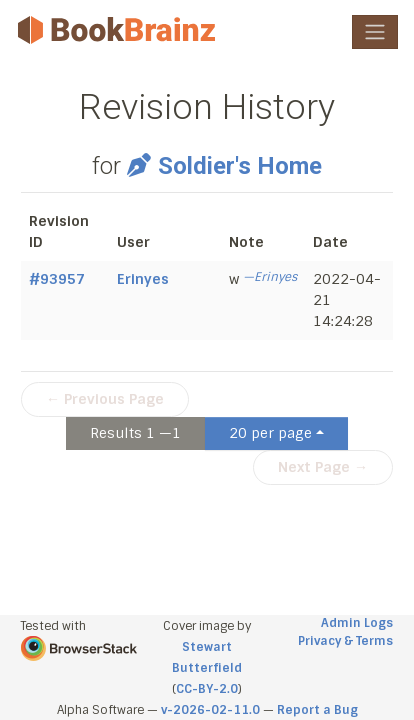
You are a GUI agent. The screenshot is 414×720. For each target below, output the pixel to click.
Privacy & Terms (345, 641)
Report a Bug (317, 710)
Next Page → (323, 467)
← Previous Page (105, 399)
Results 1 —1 (135, 433)
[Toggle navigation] (375, 32)
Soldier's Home (224, 166)
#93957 (57, 279)
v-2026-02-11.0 (210, 710)
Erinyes (143, 279)
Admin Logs (357, 623)
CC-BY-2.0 (207, 689)
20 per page (270, 433)
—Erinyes (270, 277)
